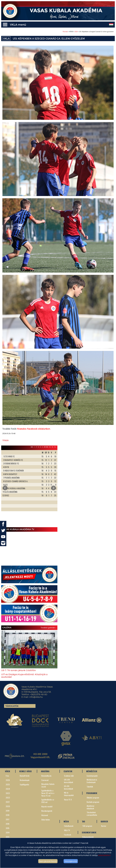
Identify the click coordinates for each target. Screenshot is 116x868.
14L (55, 447)
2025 (8, 784)
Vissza (5, 440)
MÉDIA (66, 821)
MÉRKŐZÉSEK (92, 771)
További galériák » (48, 628)
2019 (8, 811)
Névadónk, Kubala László (48, 785)
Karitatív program (93, 802)
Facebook (68, 835)
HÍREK (7, 771)
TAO (83, 821)
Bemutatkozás (46, 776)
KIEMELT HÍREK (25, 771)
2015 (8, 828)
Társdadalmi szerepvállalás (92, 814)
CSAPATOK (68, 771)
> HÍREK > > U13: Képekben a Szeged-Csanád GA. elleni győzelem (88, 32)
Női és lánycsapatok (69, 794)
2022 (8, 798)
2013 (8, 837)
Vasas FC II (68, 800)
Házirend (45, 815)
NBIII (32, 447)
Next (53, 488)
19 (35, 447)
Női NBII (46, 447)
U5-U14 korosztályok (68, 787)
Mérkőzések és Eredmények (92, 781)
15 (40, 447)
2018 (8, 815)
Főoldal (65, 32)
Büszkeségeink (47, 811)
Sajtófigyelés (24, 784)
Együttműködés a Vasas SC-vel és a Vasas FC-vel (48, 793)
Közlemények (25, 780)
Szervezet (45, 780)
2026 (8, 780)
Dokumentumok (88, 837)
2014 (8, 833)
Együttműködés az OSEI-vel (48, 801)
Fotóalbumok (69, 826)
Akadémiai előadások (90, 807)
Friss (7, 776)
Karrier (104, 826)
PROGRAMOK (92, 793)
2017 (8, 819)
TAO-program (87, 826)
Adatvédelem (104, 855)
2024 (76, 32)
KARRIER (104, 821)
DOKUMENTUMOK (89, 832)
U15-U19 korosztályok (68, 781)
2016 (8, 824)
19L (50, 447)
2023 (8, 793)
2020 (8, 806)
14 (42, 447)
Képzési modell (47, 806)
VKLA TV (67, 830)
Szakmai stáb (69, 776)
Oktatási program (93, 798)
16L (52, 447)
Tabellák (90, 787)
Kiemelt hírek (25, 776)
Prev (5, 488)
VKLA (6, 38)
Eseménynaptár (92, 776)
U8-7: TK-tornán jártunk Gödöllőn (19, 670)
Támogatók (12, 706)
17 (36, 447)
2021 (8, 802)
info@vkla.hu (36, 697)
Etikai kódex (46, 820)
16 (38, 447)
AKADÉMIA (45, 771)
